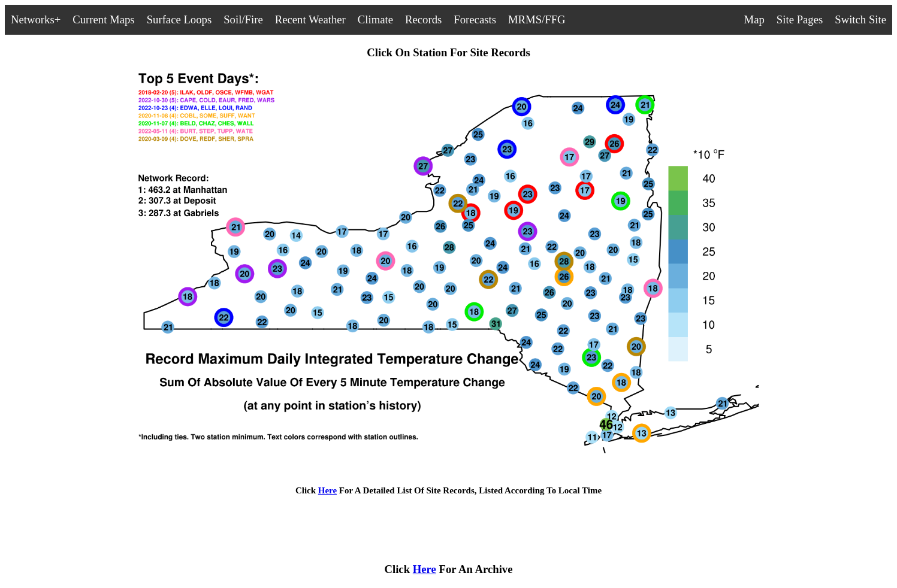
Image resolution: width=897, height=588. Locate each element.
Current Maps (103, 19)
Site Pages (800, 19)
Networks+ (36, 19)
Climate (375, 19)
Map (754, 19)
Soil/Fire (243, 19)
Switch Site (860, 19)
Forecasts (475, 19)
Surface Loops (179, 19)
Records (423, 19)
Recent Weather (310, 19)
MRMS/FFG (537, 19)
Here (327, 490)
